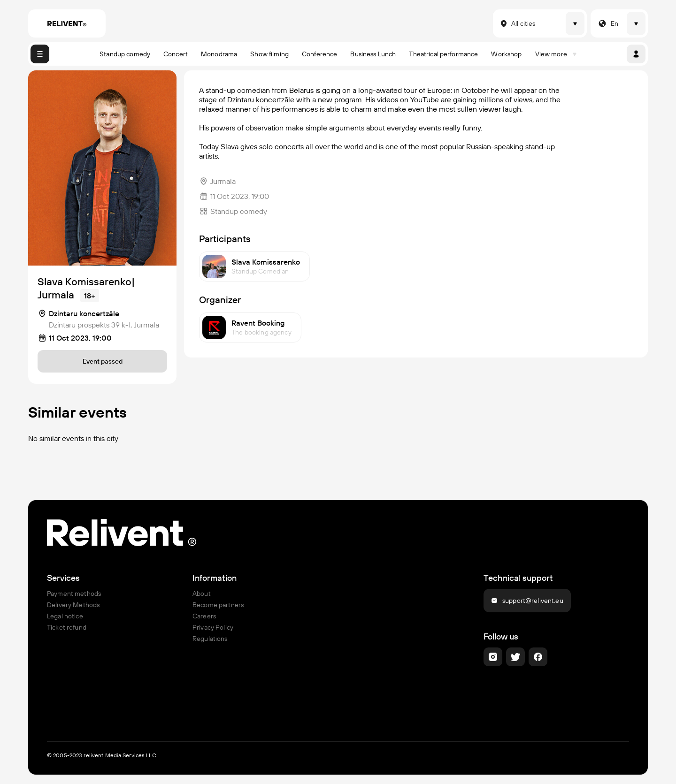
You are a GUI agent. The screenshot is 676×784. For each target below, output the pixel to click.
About (202, 594)
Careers (204, 616)
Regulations (210, 639)
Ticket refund (67, 627)
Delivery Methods (73, 605)
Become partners (218, 605)
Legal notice (65, 616)
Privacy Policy (213, 627)
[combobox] (499, 23)
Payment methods (74, 594)
